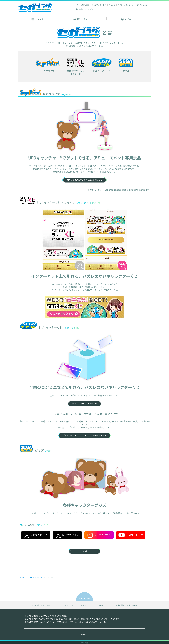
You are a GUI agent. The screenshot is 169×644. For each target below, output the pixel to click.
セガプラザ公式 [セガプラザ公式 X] (36, 535)
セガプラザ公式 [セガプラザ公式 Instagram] (99, 535)
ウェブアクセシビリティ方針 (75, 605)
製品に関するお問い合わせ (127, 605)
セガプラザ (35, 8)
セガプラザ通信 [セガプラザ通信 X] (67, 535)
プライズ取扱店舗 (83, 5)
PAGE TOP (84, 597)
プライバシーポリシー (41, 605)
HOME (22, 577)
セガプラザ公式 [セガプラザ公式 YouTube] (131, 535)
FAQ (101, 605)
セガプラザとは (142, 5)
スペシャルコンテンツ (126, 5)
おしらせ (112, 5)
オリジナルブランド (99, 5)
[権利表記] (85, 643)
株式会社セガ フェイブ (42, 616)
